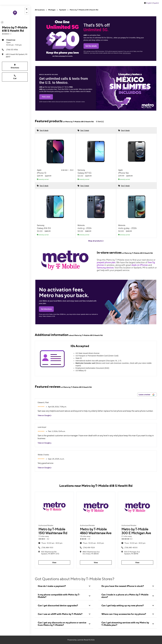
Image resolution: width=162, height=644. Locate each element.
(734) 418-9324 (89, 548)
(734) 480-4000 (131, 548)
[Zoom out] (27, 13)
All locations (40, 10)
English (149, 3)
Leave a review (147, 395)
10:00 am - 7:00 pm (14, 42)
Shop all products (96, 241)
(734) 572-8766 (10, 50)
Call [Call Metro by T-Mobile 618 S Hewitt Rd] (15, 77)
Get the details (91, 46)
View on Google (45, 416)
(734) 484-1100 (47, 548)
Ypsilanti (63, 10)
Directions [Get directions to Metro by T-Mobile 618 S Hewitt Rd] (15, 66)
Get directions (46, 309)
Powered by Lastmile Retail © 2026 (81, 640)
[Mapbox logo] (2, 22)
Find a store (46, 97)
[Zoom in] (27, 9)
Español (156, 3)
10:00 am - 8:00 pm (52, 543)
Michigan (52, 10)
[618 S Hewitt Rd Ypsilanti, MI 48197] (15, 56)
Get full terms (127, 53)
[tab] (64, 586)
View (54, 562)
